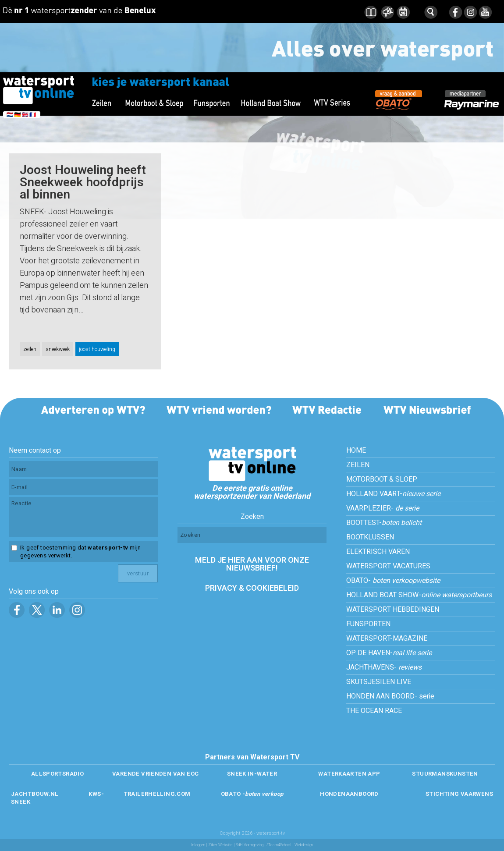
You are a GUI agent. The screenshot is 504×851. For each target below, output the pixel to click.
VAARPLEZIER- (383, 508)
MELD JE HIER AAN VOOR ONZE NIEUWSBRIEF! (252, 564)
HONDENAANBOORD (349, 794)
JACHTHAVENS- (384, 667)
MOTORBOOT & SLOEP (382, 479)
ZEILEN (358, 465)
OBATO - (252, 794)
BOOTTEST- (384, 523)
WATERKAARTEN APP (349, 774)
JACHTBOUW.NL (35, 794)
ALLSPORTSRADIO (57, 774)
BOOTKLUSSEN (370, 537)
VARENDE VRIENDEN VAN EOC (155, 774)
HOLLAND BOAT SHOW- (419, 595)
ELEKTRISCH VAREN (378, 552)
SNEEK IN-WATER (252, 774)
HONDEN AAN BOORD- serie (390, 696)
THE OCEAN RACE (374, 711)
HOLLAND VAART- (393, 494)
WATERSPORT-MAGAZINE (387, 638)
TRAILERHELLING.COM (157, 794)
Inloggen (198, 845)
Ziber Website (220, 845)
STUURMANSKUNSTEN (445, 774)
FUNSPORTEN (368, 624)
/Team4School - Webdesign (290, 845)
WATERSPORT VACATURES (388, 566)
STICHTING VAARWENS (459, 794)
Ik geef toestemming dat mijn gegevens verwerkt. (80, 552)
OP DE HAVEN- (389, 653)
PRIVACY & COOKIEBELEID (252, 588)
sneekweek (58, 349)
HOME (356, 450)
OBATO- (393, 581)
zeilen (30, 349)
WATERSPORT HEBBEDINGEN (393, 610)
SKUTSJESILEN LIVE (379, 682)
